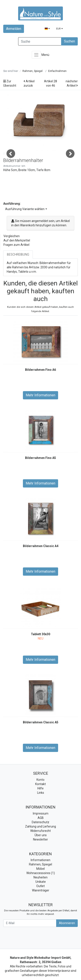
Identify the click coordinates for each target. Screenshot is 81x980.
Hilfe (40, 806)
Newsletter (40, 857)
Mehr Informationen (40, 413)
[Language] (47, 29)
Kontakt (40, 802)
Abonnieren (67, 941)
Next (70, 162)
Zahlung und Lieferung (40, 844)
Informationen (40, 878)
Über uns (41, 853)
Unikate (41, 899)
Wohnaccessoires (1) (41, 891)
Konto (40, 797)
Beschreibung (18, 272)
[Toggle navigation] (36, 55)
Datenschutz (40, 840)
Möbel (40, 886)
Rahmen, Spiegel (40, 882)
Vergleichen (12, 254)
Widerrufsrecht (40, 848)
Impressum (41, 831)
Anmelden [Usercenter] (14, 29)
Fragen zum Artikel (16, 262)
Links (41, 810)
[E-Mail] (30, 941)
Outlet (40, 904)
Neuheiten (40, 895)
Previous (11, 162)
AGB (41, 835)
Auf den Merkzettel (17, 258)
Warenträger (41, 908)
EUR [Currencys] (60, 29)
